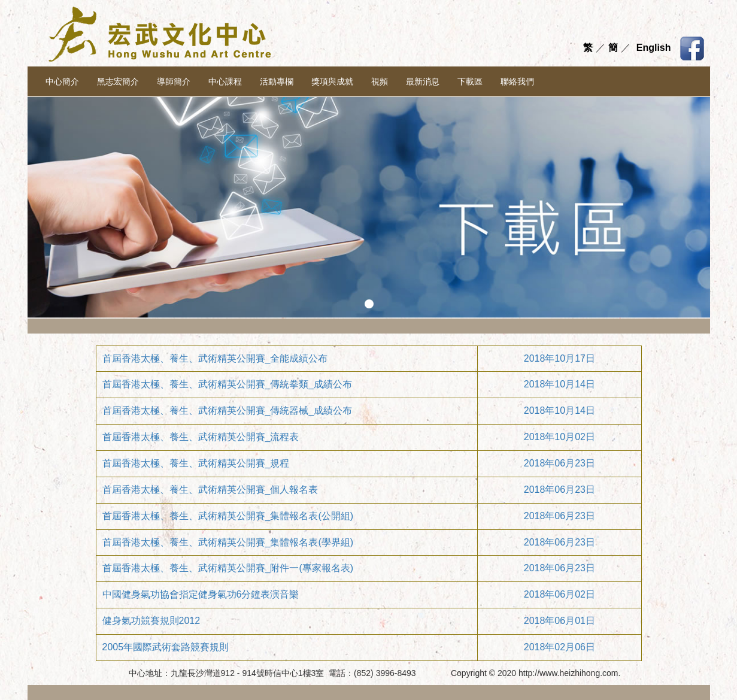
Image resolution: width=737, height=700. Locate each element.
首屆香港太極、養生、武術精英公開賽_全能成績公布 (215, 358)
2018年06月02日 (559, 594)
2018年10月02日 (559, 437)
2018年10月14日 (559, 384)
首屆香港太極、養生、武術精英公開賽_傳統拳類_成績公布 (228, 384)
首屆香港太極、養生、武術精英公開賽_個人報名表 (210, 490)
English (654, 48)
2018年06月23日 (559, 463)
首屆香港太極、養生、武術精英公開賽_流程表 (201, 437)
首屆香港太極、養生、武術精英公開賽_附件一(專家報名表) (228, 568)
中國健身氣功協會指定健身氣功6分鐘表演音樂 (201, 594)
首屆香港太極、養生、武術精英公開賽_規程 (196, 463)
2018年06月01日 (559, 621)
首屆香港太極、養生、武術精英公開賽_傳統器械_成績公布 (228, 410)
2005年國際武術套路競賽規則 (166, 647)
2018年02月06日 (559, 647)
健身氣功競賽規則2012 (151, 621)
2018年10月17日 (559, 358)
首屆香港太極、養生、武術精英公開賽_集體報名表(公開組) (228, 516)
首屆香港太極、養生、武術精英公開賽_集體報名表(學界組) (228, 542)
